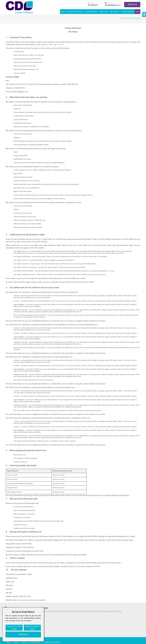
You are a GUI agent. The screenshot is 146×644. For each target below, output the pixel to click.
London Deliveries (127, 12)
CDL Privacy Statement (133, 18)
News (138, 12)
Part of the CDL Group (75, 12)
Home (63, 12)
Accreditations (107, 611)
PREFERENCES (23, 634)
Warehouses (104, 12)
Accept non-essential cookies (14, 628)
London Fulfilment (91, 12)
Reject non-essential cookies (32, 628)
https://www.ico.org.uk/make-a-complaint (29, 600)
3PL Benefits (115, 12)
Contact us (132, 4)
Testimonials (117, 611)
